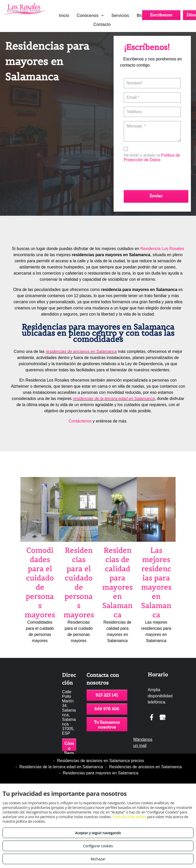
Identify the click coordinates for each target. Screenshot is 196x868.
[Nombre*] (152, 83)
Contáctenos (80, 421)
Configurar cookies (98, 846)
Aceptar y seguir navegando (98, 833)
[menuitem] (64, 16)
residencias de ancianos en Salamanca (81, 351)
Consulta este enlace (129, 817)
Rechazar (98, 859)
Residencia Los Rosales (162, 249)
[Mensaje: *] (152, 131)
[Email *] (152, 97)
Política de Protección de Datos (152, 158)
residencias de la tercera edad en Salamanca (114, 399)
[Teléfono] (152, 112)
